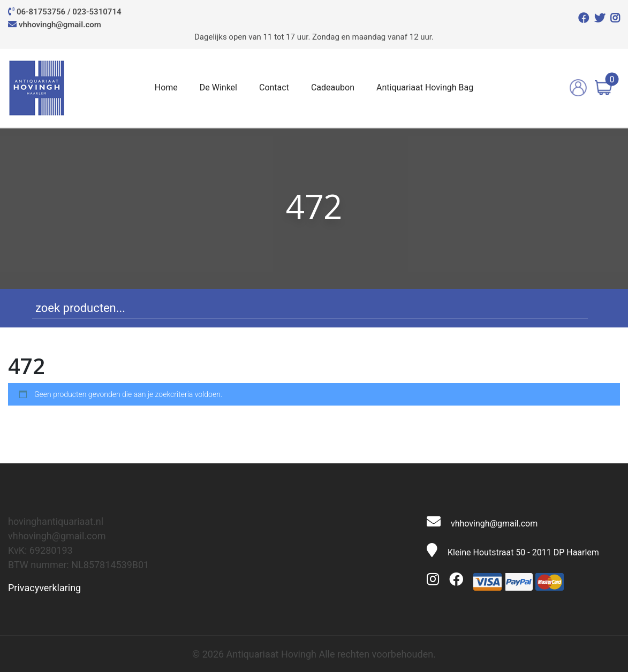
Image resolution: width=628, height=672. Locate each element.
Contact (274, 87)
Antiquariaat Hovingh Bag (425, 87)
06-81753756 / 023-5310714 (69, 12)
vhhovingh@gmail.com (60, 25)
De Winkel (218, 87)
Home (166, 87)
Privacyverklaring (44, 588)
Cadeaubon (333, 87)
